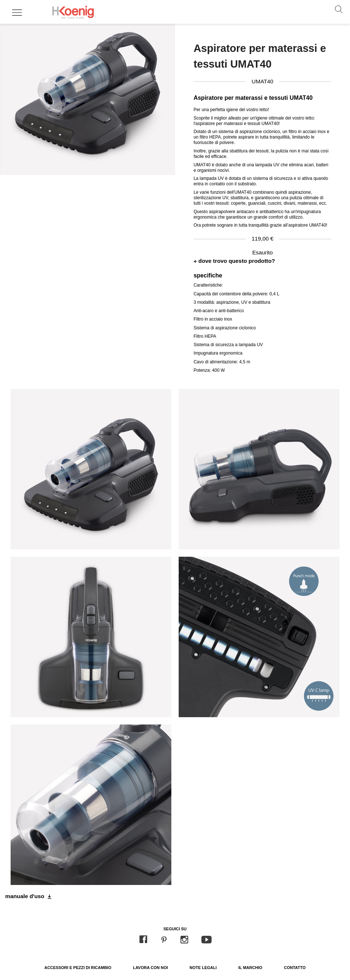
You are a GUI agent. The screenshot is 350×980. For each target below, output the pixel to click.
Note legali (203, 968)
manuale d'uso (25, 896)
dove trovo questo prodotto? (237, 261)
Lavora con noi (150, 968)
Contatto (295, 968)
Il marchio (250, 968)
